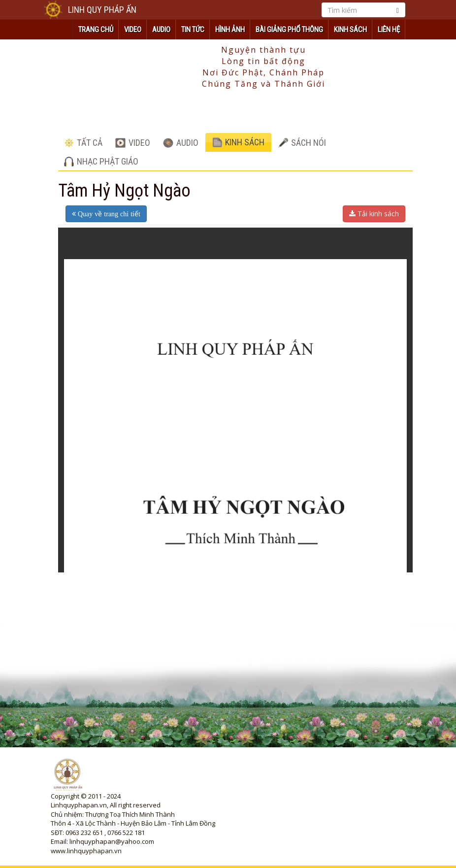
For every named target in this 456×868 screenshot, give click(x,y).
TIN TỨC (193, 30)
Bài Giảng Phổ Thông (289, 30)
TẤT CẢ (83, 143)
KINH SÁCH (350, 30)
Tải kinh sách (374, 214)
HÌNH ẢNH (230, 30)
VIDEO (133, 30)
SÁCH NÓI (302, 143)
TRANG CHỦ (96, 30)
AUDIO (161, 30)
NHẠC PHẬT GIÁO (101, 161)
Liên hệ (389, 30)
